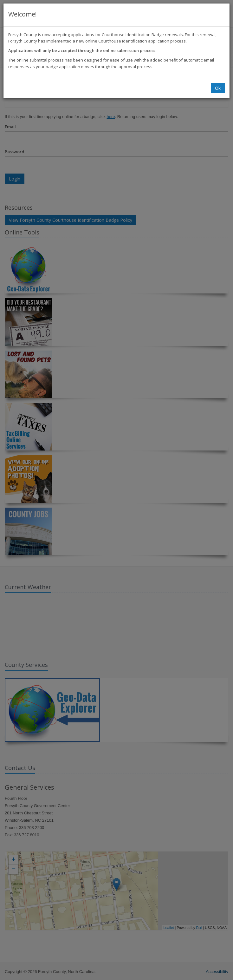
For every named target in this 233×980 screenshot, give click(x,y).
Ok (218, 88)
